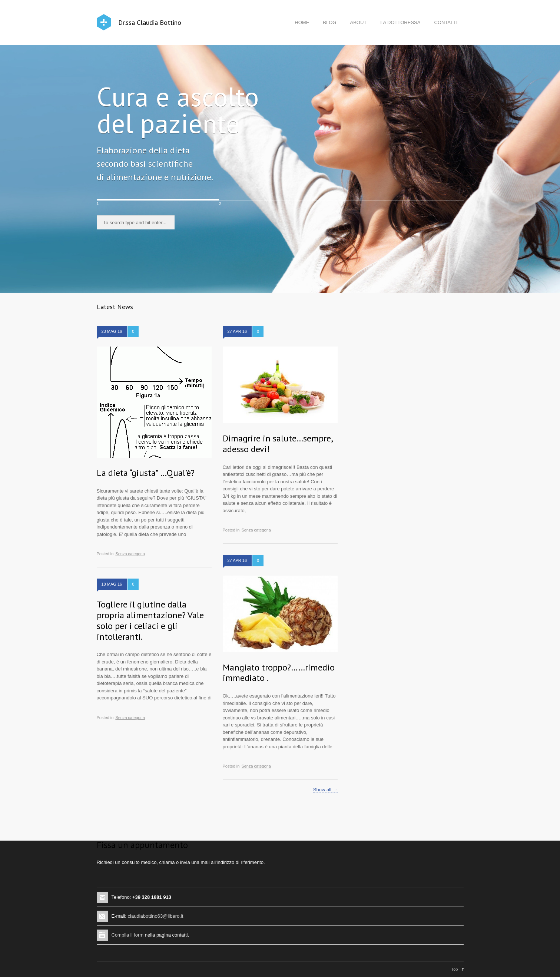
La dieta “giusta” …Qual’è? (146, 473)
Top (455, 969)
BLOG (329, 22)
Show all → (325, 790)
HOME (302, 22)
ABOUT (358, 22)
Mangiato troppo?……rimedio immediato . (279, 673)
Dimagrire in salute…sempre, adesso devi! (278, 444)
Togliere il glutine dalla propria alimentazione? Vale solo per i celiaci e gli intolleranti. (150, 620)
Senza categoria (130, 554)
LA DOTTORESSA (400, 22)
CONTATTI (446, 22)
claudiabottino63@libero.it (156, 916)
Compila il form (128, 935)
